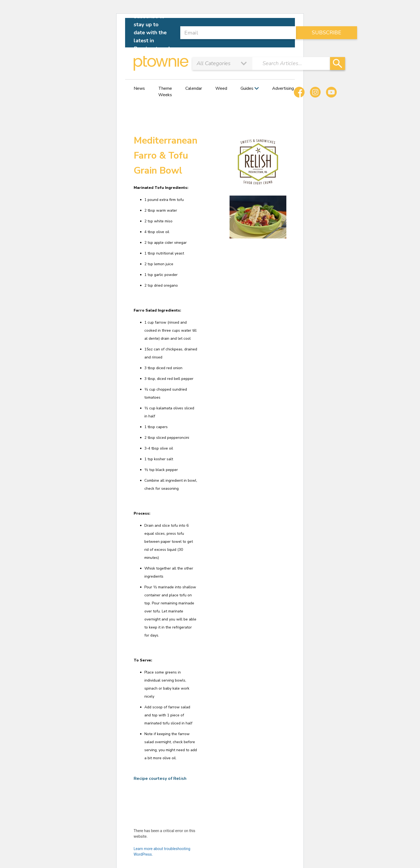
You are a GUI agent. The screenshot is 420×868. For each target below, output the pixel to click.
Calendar (194, 88)
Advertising (283, 88)
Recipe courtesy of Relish (160, 779)
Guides (247, 88)
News (139, 88)
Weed (221, 88)
